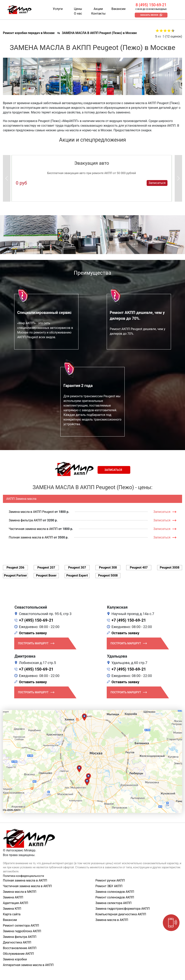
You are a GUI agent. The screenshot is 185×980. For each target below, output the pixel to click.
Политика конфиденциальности (23, 876)
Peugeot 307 (77, 568)
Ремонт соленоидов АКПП (115, 897)
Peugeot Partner (15, 575)
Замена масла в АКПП (112, 920)
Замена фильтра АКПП (26, 520)
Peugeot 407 (139, 568)
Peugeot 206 (15, 568)
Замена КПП (12, 909)
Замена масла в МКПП (20, 892)
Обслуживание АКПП (18, 954)
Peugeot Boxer (46, 575)
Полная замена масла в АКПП (31, 537)
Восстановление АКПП (20, 948)
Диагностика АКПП (17, 942)
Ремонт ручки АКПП (110, 880)
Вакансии (118, 9)
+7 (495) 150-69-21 (36, 620)
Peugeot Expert (77, 575)
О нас (78, 14)
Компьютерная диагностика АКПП (121, 914)
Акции (98, 9)
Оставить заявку (33, 633)
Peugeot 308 (108, 568)
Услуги (58, 9)
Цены (78, 9)
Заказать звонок (149, 15)
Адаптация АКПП (15, 903)
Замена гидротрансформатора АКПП (123, 909)
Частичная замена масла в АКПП (33, 529)
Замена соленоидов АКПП (115, 892)
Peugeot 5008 (108, 575)
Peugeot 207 (46, 568)
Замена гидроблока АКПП (22, 931)
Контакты (98, 14)
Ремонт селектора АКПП (21, 926)
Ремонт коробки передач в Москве (29, 33)
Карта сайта (12, 914)
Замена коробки (15, 959)
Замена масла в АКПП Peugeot (31, 512)
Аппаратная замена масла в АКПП (28, 965)
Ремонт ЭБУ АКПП (109, 886)
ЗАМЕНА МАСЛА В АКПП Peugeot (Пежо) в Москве (99, 33)
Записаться (157, 183)
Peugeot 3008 (170, 568)
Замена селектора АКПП (113, 903)
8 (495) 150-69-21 (151, 5)
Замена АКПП (13, 897)
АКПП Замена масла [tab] (21, 499)
